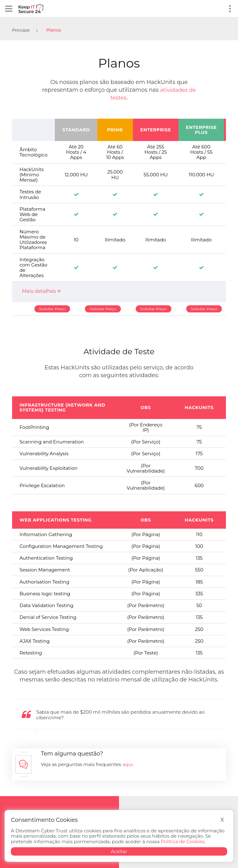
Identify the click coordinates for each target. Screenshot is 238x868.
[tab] (119, 292)
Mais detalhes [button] (41, 291)
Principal (22, 30)
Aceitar (119, 851)
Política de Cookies (183, 842)
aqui (128, 764)
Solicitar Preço (52, 309)
